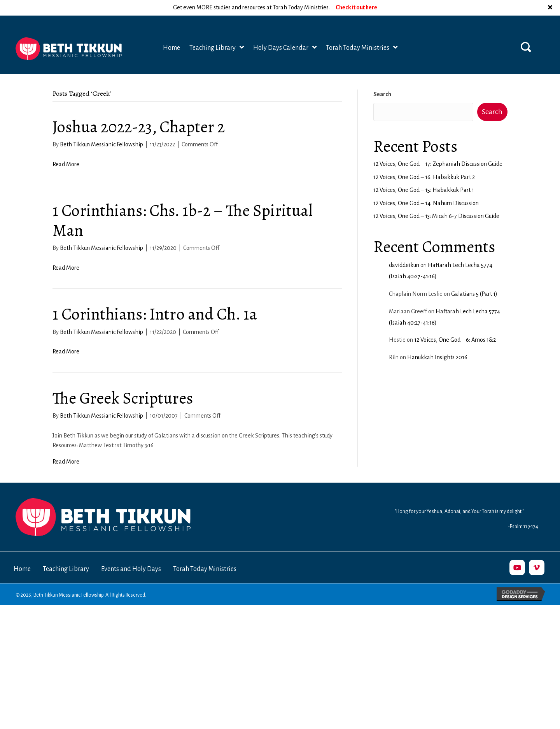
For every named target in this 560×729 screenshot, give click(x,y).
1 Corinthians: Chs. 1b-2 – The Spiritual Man (183, 205)
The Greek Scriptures (123, 382)
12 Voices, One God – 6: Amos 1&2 (455, 324)
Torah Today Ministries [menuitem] (205, 553)
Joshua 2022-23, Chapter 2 (139, 111)
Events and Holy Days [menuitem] (131, 553)
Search (382, 79)
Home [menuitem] (22, 553)
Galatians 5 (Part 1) (474, 278)
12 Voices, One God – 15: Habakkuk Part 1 (424, 174)
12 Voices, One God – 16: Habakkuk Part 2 (424, 162)
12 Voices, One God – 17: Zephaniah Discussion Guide (438, 148)
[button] (526, 31)
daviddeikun (404, 249)
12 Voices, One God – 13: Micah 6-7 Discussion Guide (436, 200)
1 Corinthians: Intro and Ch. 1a (155, 298)
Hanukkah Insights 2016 (437, 342)
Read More (66, 149)
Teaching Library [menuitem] (66, 553)
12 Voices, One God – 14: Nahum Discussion (426, 188)
